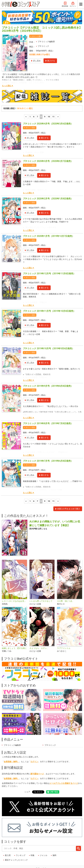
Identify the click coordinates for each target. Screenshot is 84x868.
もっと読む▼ (8, 74)
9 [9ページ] (45, 105)
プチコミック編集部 (46, 29)
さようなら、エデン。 (39, 636)
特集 (33, 843)
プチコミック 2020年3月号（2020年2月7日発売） (48, 149)
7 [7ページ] (37, 105)
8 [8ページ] (41, 105)
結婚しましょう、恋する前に (14, 636)
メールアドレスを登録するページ (64, 771)
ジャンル (44, 843)
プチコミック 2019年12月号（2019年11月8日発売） (49, 261)
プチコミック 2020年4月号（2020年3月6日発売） (48, 111)
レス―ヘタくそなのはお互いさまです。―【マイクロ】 (14, 589)
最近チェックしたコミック (16, 848)
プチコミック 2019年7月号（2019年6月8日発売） (48, 449)
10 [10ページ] (49, 105)
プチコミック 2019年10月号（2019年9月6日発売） (49, 336)
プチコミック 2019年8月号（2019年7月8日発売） (48, 411)
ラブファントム (64, 636)
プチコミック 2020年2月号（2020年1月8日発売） (48, 186)
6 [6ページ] (34, 105)
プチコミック (43, 34)
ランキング (21, 843)
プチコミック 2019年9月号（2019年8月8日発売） (48, 374)
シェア (27, 780)
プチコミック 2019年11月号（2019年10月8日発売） (49, 299)
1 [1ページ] (30, 105)
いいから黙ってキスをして (41, 589)
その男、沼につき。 (66, 589)
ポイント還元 (37, 24)
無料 (54, 843)
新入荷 (8, 843)
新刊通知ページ (37, 762)
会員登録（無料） (11, 749)
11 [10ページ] (53, 105)
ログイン (34, 749)
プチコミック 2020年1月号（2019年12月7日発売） (49, 224)
